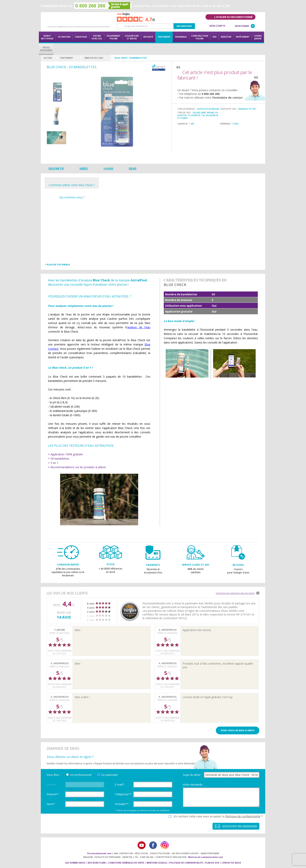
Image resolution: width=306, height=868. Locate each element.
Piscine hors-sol (97, 37)
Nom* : (51, 804)
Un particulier (110, 775)
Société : (52, 785)
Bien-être (226, 37)
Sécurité (148, 37)
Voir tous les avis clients (238, 730)
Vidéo (84, 168)
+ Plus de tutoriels (57, 264)
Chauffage (81, 37)
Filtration (64, 37)
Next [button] (56, 149)
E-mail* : (120, 785)
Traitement (164, 37)
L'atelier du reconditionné (233, 17)
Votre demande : (193, 785)
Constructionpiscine (200, 37)
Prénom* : (53, 794)
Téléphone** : (124, 794)
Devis (133, 168)
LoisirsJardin (258, 37)
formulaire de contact (228, 98)
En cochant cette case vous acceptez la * (218, 816)
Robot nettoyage (47, 37)
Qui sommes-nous (75, 863)
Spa (214, 37)
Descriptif (56, 168)
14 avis (108, 168)
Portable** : (122, 804)
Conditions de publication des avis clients (235, 593)
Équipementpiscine (113, 37)
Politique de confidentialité (243, 816)
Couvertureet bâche (132, 37)
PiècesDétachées (46, 49)
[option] (56, 92)
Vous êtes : (54, 775)
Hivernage (181, 37)
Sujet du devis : (192, 775)
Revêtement (243, 37)
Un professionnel (81, 775)
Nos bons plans (97, 863)
